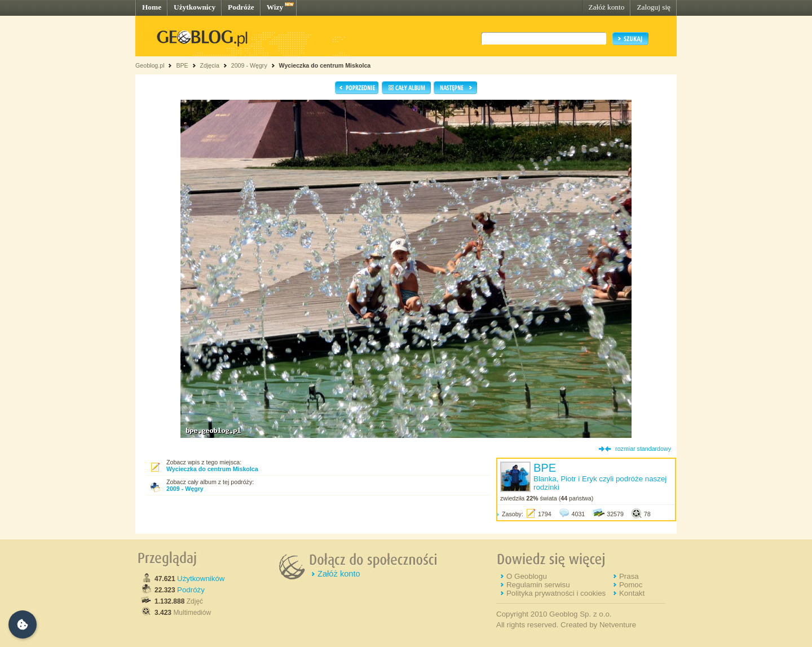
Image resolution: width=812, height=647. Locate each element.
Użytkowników (201, 579)
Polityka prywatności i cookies (556, 593)
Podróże (241, 7)
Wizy (275, 7)
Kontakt (632, 593)
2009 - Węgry (249, 65)
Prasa (629, 576)
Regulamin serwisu (538, 585)
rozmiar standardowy (643, 449)
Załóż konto (606, 7)
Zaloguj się (654, 7)
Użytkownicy (195, 7)
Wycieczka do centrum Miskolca (325, 65)
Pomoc (631, 585)
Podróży (191, 590)
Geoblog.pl (150, 65)
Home (152, 7)
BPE (182, 65)
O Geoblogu (527, 576)
